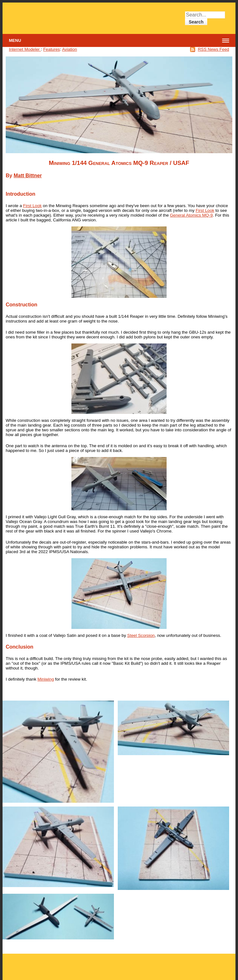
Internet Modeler (25, 49)
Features (52, 49)
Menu (15, 40)
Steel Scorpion (141, 635)
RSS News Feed (213, 49)
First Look (33, 206)
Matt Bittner (28, 176)
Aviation (69, 49)
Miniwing (46, 679)
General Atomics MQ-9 (192, 215)
